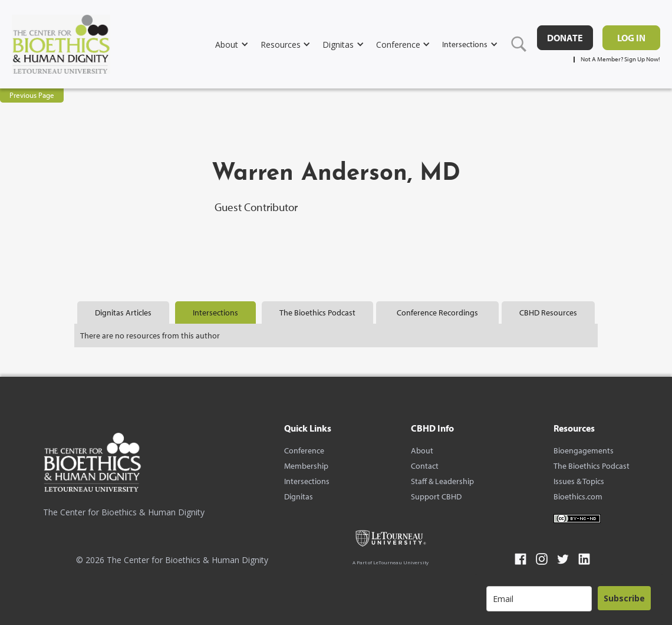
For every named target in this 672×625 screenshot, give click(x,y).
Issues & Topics (579, 481)
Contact (425, 466)
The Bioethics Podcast (592, 466)
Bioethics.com (578, 496)
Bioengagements (584, 450)
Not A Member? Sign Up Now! (620, 59)
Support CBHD (436, 496)
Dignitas (299, 496)
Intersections (307, 481)
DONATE (565, 38)
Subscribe (624, 598)
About (422, 450)
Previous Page (32, 95)
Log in (631, 38)
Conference (304, 450)
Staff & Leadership (442, 481)
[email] (539, 599)
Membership (306, 466)
